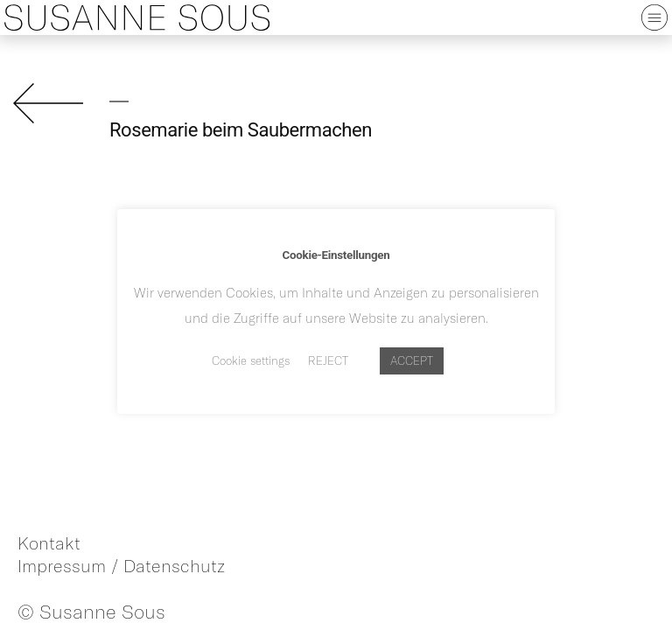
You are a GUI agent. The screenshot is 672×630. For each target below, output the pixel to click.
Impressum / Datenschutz (121, 566)
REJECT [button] (328, 360)
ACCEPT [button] (412, 360)
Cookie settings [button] (251, 360)
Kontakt (49, 543)
